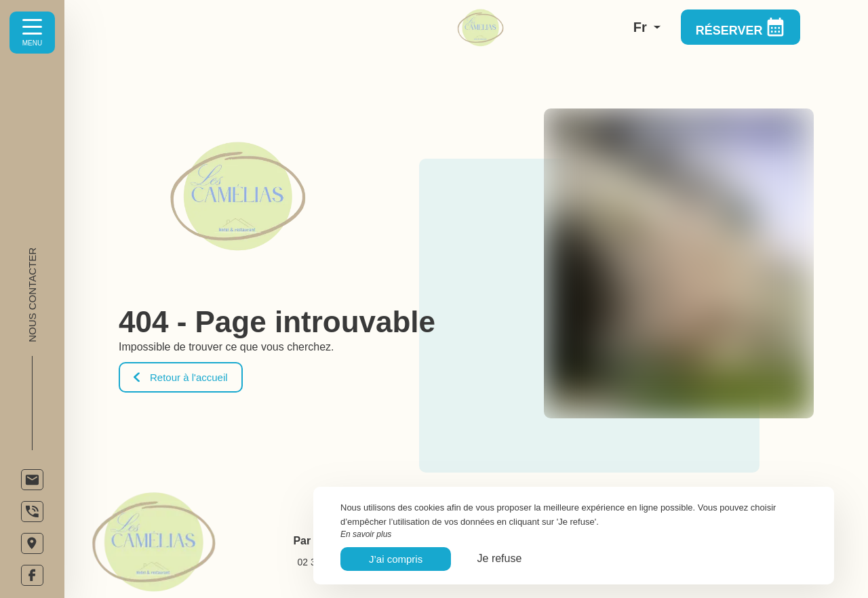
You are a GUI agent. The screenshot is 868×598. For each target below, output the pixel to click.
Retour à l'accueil (181, 377)
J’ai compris (396, 559)
